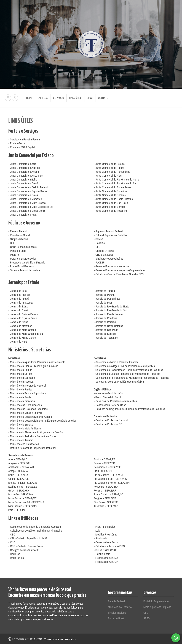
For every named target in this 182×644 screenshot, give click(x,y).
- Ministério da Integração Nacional (27, 385)
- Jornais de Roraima (105, 321)
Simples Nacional (117, 612)
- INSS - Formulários (105, 526)
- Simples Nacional (18, 238)
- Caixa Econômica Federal (23, 246)
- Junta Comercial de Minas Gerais (27, 210)
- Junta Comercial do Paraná (109, 167)
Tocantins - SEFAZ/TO (106, 505)
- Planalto (14, 254)
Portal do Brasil (116, 617)
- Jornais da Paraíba (104, 290)
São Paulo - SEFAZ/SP (106, 501)
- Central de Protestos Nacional (111, 419)
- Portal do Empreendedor (22, 258)
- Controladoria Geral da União (110, 404)
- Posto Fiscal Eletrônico (22, 265)
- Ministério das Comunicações (25, 404)
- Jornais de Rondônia (105, 317)
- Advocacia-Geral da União (108, 392)
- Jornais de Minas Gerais (22, 337)
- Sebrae (98, 238)
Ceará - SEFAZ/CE (18, 478)
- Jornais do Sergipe (105, 333)
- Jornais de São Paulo (106, 329)
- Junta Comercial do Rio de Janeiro (113, 186)
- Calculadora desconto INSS (109, 545)
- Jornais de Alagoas (19, 294)
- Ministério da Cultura (20, 369)
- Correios (99, 242)
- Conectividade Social (106, 541)
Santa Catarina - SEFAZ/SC (109, 493)
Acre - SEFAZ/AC (18, 458)
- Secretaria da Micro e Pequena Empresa (116, 361)
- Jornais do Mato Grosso (22, 329)
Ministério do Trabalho (120, 606)
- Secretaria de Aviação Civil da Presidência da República (124, 365)
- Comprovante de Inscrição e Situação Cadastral (35, 526)
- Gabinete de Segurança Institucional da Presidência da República (129, 408)
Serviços (57, 97)
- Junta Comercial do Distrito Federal (28, 186)
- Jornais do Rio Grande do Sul (110, 309)
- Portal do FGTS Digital (22, 146)
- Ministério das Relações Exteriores (28, 408)
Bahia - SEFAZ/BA (18, 474)
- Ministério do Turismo (21, 439)
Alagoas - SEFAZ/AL (20, 462)
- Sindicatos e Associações (108, 258)
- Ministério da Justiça (20, 388)
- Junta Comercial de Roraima (110, 194)
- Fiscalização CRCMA (106, 557)
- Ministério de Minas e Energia (25, 412)
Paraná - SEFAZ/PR (104, 462)
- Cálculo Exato (102, 553)
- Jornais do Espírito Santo (23, 317)
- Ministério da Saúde (20, 396)
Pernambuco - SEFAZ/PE (107, 466)
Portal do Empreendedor (156, 600)
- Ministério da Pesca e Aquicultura (27, 392)
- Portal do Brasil (17, 250)
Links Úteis (73, 97)
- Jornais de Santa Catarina (108, 325)
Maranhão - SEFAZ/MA (21, 493)
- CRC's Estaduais (104, 254)
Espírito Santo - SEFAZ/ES (23, 486)
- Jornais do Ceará (18, 309)
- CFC (97, 246)
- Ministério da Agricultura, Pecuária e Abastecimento (37, 361)
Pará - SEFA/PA (17, 509)
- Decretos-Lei (16, 557)
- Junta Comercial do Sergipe (110, 206)
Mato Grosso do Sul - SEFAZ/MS (26, 501)
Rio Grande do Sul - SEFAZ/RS (110, 478)
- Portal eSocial (17, 142)
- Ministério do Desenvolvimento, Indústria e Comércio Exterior (42, 420)
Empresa (42, 97)
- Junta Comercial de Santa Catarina (113, 198)
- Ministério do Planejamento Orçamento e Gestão (36, 431)
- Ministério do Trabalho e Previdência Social (32, 435)
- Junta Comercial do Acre (22, 163)
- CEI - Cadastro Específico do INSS (28, 537)
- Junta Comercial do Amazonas (26, 175)
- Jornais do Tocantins (106, 337)
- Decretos (14, 553)
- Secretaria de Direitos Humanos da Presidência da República (127, 373)
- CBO (12, 534)
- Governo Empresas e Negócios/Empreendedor (120, 269)
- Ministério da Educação (22, 377)
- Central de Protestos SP (108, 423)
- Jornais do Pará (18, 341)
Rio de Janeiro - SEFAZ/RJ (108, 474)
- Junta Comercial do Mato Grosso (27, 202)
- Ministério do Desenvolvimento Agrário (30, 416)
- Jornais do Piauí (103, 302)
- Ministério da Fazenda (21, 381)
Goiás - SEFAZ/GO (19, 490)
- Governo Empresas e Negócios (111, 265)
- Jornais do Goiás (18, 321)
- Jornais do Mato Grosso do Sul (26, 333)
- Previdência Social (19, 234)
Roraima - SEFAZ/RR (105, 490)
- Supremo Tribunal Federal (108, 230)
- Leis (97, 530)
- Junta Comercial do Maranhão (25, 198)
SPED (147, 617)
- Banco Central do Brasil (107, 396)
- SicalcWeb (100, 537)
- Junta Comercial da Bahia (23, 179)
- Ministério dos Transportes (24, 443)
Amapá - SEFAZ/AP (19, 470)
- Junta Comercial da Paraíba (109, 163)
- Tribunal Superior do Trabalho (110, 234)
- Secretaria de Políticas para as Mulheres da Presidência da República (131, 377)
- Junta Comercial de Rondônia (110, 190)
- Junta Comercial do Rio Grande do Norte (116, 179)
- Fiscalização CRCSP (106, 561)
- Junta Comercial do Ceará (23, 182)
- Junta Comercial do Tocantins (111, 210)
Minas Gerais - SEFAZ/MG (22, 505)
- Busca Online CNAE (105, 549)
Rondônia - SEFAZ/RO (106, 486)
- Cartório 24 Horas (104, 250)
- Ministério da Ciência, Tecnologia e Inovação (33, 365)
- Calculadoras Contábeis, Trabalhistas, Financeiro (35, 530)
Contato (100, 97)
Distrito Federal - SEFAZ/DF (23, 482)
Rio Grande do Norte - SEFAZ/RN (112, 482)
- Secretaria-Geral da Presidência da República (119, 381)
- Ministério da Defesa (20, 373)
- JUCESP (99, 262)
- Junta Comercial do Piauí (108, 175)
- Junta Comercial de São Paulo (111, 202)
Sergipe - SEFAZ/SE (105, 497)
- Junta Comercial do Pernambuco (112, 171)
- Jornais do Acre (18, 290)
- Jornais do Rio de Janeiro (108, 313)
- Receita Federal (18, 230)
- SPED (12, 242)
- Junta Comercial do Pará (22, 214)
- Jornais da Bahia (18, 306)
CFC (146, 612)
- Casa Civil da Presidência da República (115, 400)
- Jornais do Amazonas (21, 302)
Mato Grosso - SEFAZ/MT (22, 497)
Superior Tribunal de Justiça (25, 269)
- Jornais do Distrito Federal (23, 313)
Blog (87, 97)
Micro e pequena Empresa (157, 606)
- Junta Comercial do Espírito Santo (28, 190)
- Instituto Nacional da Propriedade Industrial (32, 447)
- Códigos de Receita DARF (24, 549)
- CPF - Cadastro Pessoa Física (26, 545)
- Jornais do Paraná (104, 294)
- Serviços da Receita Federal (24, 138)
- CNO (12, 541)
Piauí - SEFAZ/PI (103, 470)
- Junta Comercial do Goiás (23, 194)
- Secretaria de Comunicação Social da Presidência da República (128, 369)
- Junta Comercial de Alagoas (24, 167)
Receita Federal (116, 600)
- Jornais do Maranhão (20, 325)
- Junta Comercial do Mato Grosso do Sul (31, 206)
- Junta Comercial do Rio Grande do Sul (115, 182)
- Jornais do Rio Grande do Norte (111, 306)
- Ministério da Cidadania (22, 400)
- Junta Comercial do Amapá (24, 171)
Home (29, 97)
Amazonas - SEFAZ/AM (21, 466)
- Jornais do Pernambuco (107, 298)
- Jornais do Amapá (19, 298)
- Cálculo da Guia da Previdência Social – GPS (119, 273)
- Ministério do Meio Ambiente (25, 428)
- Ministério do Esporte (21, 424)
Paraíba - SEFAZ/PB (105, 458)
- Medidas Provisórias (105, 534)
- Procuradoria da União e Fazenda (27, 262)
